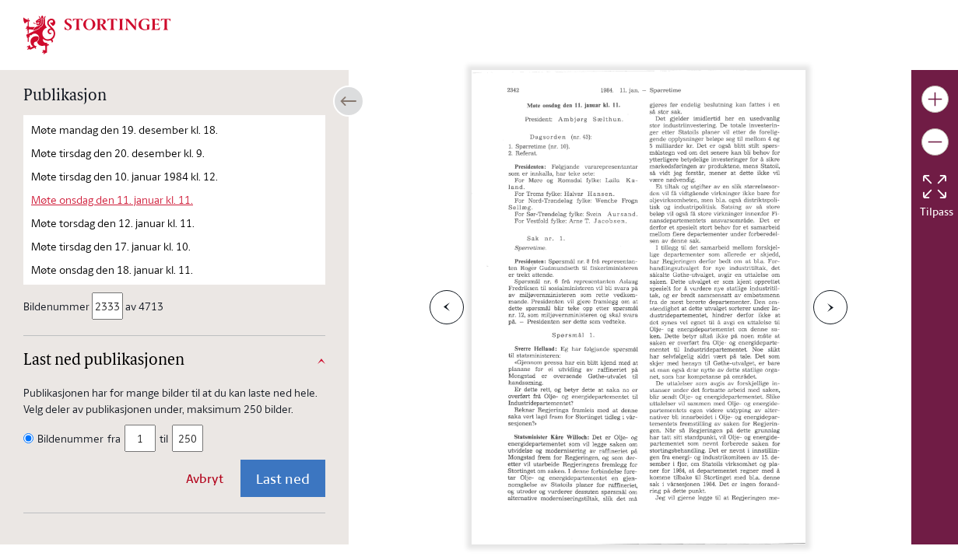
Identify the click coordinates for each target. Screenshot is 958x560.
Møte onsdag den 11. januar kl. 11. (112, 199)
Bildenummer (58, 306)
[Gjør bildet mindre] (935, 142)
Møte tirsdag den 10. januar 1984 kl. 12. (125, 176)
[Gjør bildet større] (935, 99)
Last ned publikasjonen (104, 361)
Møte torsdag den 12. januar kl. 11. (113, 223)
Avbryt (205, 478)
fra (114, 438)
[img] (97, 33)
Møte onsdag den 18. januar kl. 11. (112, 269)
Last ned (283, 478)
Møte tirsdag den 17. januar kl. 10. (111, 246)
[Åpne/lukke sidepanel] (349, 101)
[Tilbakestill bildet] (935, 187)
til (164, 438)
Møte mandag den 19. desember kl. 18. (125, 129)
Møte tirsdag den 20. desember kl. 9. (118, 153)
